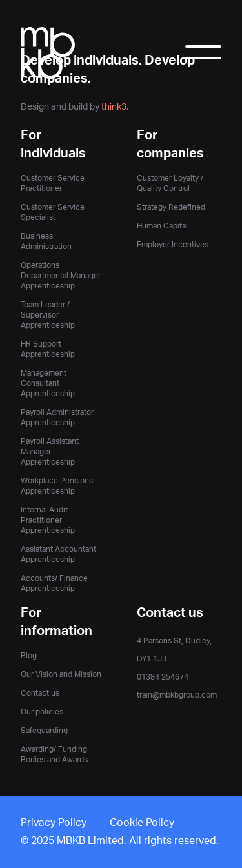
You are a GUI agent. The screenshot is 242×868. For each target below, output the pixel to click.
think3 (114, 107)
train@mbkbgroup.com (177, 695)
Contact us (40, 693)
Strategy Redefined (171, 207)
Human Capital (162, 226)
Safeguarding (44, 731)
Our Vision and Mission (61, 674)
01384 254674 (163, 677)
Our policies (42, 712)
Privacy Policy (54, 823)
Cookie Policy (142, 823)
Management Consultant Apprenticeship (48, 383)
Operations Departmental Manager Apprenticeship (61, 276)
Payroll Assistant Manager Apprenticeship (50, 452)
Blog (29, 656)
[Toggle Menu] (203, 56)
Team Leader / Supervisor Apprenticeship (48, 315)
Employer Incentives (173, 245)
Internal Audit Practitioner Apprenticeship (48, 520)
